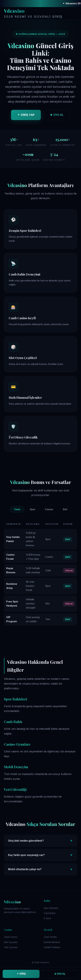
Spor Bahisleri (51, 908)
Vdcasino (33, 14)
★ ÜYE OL (57, 116)
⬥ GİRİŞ (21, 974)
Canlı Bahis (50, 913)
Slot (65, 509)
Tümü (17, 509)
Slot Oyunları (11, 942)
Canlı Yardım (50, 937)
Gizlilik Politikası (52, 947)
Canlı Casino (11, 937)
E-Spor (47, 918)
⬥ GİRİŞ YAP (26, 116)
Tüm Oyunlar (11, 947)
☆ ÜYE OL (60, 974)
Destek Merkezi (52, 942)
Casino (49, 509)
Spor (33, 509)
